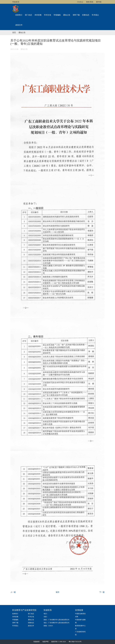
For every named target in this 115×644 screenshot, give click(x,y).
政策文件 (19, 25)
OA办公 (80, 2)
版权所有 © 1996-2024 (59, 642)
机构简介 (19, 15)
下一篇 (102, 592)
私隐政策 (37, 642)
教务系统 (90, 2)
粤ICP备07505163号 (75, 642)
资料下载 (76, 15)
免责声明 (45, 642)
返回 (57, 592)
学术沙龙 (48, 15)
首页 (14, 33)
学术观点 (95, 15)
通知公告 (67, 15)
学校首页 (16, 2)
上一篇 (13, 592)
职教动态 (86, 15)
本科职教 (38, 15)
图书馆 (99, 2)
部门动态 (28, 15)
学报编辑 (57, 15)
